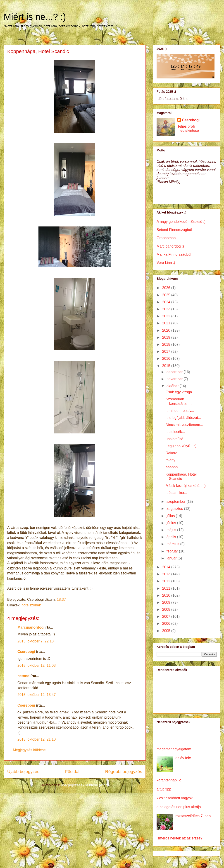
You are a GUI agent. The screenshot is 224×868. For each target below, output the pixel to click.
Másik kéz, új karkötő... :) (186, 486)
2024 (167, 302)
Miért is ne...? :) (35, 17)
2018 (167, 344)
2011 (167, 588)
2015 (167, 366)
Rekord (172, 453)
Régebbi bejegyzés (124, 772)
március (173, 544)
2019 (167, 337)
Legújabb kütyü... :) (181, 446)
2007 (167, 616)
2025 (167, 295)
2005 (167, 631)
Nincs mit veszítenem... (184, 425)
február (173, 551)
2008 (167, 609)
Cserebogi (26, 652)
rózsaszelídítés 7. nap (193, 816)
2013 (167, 574)
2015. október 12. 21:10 (37, 739)
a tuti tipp (164, 789)
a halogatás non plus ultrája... (180, 807)
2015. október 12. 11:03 (37, 665)
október (173, 386)
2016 (167, 359)
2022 (167, 316)
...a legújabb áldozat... (183, 418)
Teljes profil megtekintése (188, 128)
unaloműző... (176, 439)
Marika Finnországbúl (174, 254)
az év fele (183, 758)
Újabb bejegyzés (23, 772)
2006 (167, 624)
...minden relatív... (180, 411)
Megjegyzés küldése (29, 750)
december (175, 372)
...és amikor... (176, 493)
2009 (167, 602)
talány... (172, 460)
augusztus (175, 509)
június (172, 523)
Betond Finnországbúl (174, 230)
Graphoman (166, 238)
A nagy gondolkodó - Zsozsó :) (181, 222)
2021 (167, 323)
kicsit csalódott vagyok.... (177, 798)
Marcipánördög (31, 627)
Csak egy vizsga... (180, 392)
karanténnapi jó (169, 780)
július (171, 516)
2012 (167, 581)
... (158, 731)
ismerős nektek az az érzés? (180, 838)
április (172, 537)
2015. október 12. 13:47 (37, 695)
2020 (167, 330)
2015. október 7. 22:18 (36, 641)
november (175, 379)
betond (23, 676)
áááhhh (172, 467)
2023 (167, 309)
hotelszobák (31, 605)
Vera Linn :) (166, 263)
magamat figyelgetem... (175, 749)
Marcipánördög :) (170, 246)
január (172, 558)
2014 (167, 567)
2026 (167, 288)
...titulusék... (175, 432)
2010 (167, 595)
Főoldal (72, 772)
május (172, 530)
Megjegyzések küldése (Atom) (85, 785)
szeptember (176, 502)
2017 (167, 351)
